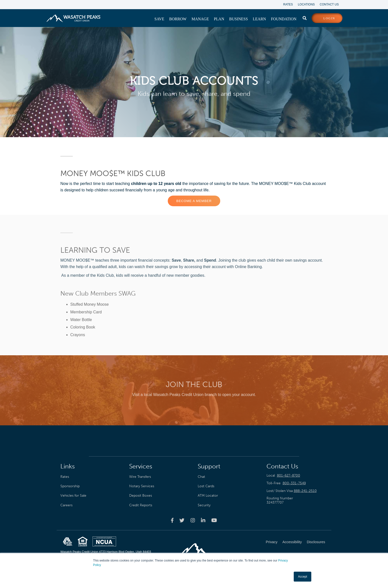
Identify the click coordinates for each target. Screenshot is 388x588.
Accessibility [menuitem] (292, 542)
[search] (305, 17)
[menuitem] (159, 19)
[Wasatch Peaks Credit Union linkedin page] (203, 520)
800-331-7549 (294, 483)
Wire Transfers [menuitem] (140, 477)
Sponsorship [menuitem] (70, 486)
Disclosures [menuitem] (316, 542)
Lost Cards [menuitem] (206, 486)
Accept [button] (303, 577)
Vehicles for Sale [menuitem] (73, 495)
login (329, 18)
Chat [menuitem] (201, 477)
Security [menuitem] (204, 505)
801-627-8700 (289, 475)
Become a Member (194, 201)
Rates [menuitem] (288, 4)
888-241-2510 (305, 491)
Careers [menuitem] (66, 505)
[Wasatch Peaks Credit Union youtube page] (214, 520)
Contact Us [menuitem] (329, 4)
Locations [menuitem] (306, 4)
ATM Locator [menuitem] (208, 495)
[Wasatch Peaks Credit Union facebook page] (172, 520)
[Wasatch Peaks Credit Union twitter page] (182, 520)
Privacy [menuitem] (272, 542)
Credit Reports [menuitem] (141, 505)
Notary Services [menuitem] (142, 486)
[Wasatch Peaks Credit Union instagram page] (193, 520)
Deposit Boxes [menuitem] (141, 495)
